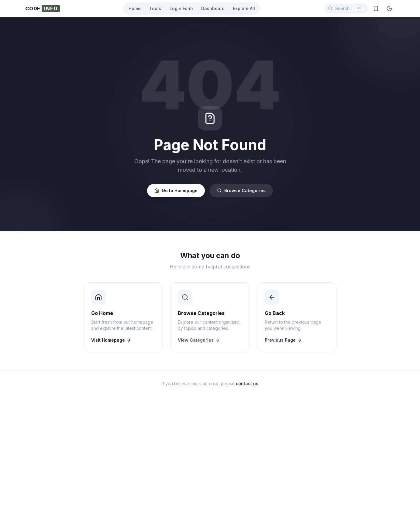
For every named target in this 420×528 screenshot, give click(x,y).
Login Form (181, 8)
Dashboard (213, 8)
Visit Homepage (111, 340)
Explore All (244, 8)
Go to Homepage (176, 190)
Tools (155, 8)
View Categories (199, 340)
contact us (247, 383)
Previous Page (283, 340)
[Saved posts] (376, 9)
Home (135, 8)
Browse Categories (241, 190)
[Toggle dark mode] (389, 9)
